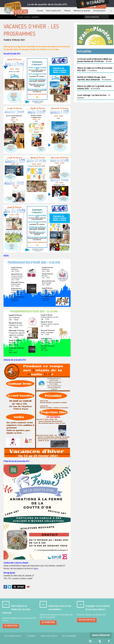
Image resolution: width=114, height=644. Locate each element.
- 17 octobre (95, 69)
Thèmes (67, 11)
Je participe (11, 626)
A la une (40, 11)
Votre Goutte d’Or (53, 11)
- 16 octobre (94, 78)
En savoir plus (87, 620)
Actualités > (36, 17)
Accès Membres (69, 636)
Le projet (31, 636)
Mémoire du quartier (82, 11)
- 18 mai (94, 60)
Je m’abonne (48, 622)
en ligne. (35, 568)
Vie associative (99, 11)
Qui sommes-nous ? (13, 636)
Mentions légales (49, 636)
